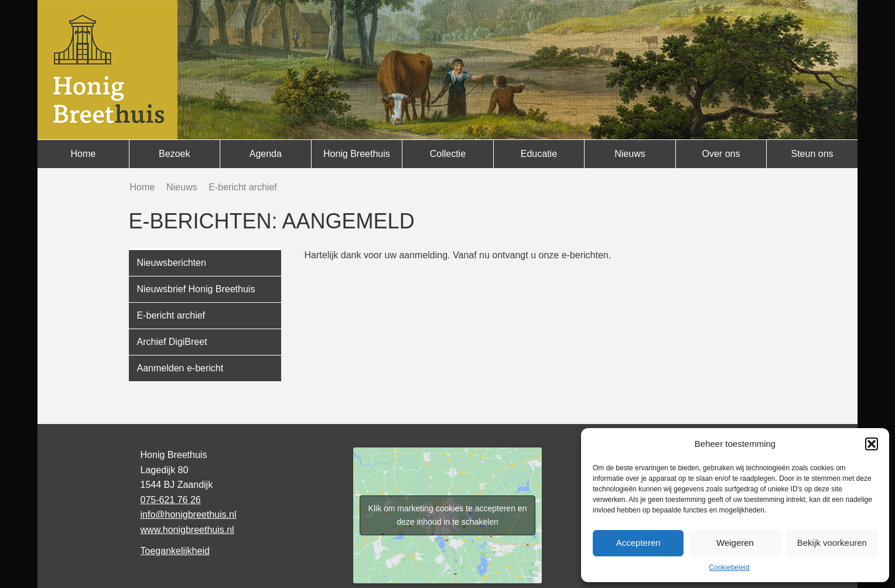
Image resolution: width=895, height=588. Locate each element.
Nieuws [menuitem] (630, 154)
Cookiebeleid (729, 568)
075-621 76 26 (171, 500)
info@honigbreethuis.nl (189, 514)
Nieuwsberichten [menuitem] (172, 263)
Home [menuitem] (83, 154)
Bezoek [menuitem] (174, 154)
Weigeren (735, 543)
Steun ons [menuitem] (812, 154)
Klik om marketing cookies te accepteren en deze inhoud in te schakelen (448, 515)
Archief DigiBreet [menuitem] (172, 342)
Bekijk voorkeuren (832, 543)
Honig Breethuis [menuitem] (357, 154)
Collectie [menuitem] (448, 154)
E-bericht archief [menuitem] (171, 315)
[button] (872, 444)
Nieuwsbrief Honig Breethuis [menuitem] (196, 289)
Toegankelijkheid (175, 551)
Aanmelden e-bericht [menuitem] (180, 368)
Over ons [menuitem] (721, 154)
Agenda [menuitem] (266, 154)
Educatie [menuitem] (539, 154)
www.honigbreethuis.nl (187, 530)
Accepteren (638, 543)
